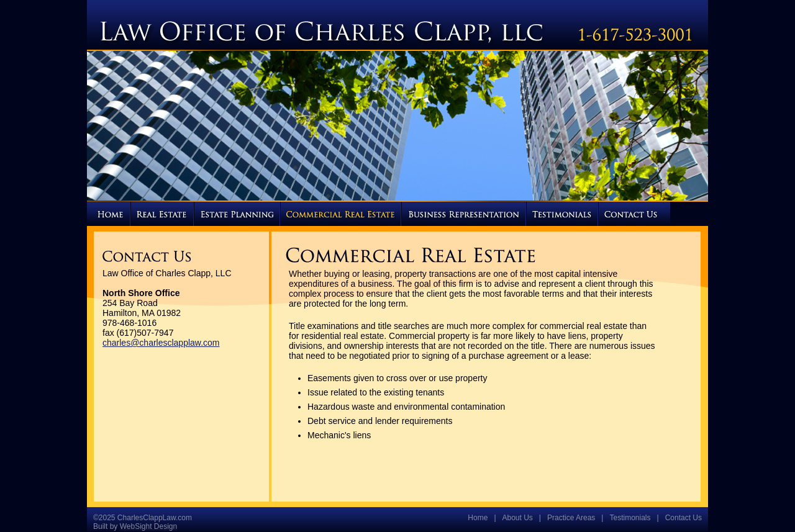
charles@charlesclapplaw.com (161, 343)
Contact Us (684, 518)
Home (478, 518)
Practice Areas (571, 518)
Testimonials (630, 518)
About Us (518, 518)
